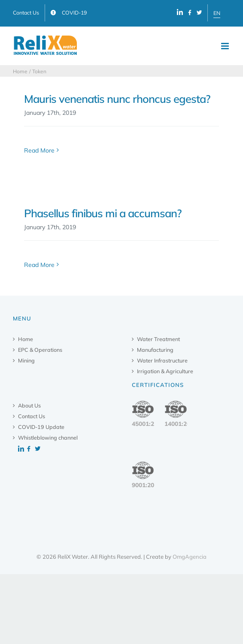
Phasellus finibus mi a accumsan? (103, 213)
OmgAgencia (190, 557)
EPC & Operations (40, 350)
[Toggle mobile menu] (226, 46)
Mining (26, 360)
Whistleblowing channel (48, 437)
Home (26, 339)
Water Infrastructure (162, 360)
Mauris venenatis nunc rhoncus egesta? (117, 99)
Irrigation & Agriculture (165, 371)
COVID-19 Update (41, 427)
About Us (29, 405)
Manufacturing (155, 350)
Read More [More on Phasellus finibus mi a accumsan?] (39, 265)
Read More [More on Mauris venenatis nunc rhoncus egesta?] (39, 150)
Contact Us (32, 416)
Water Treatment (158, 339)
